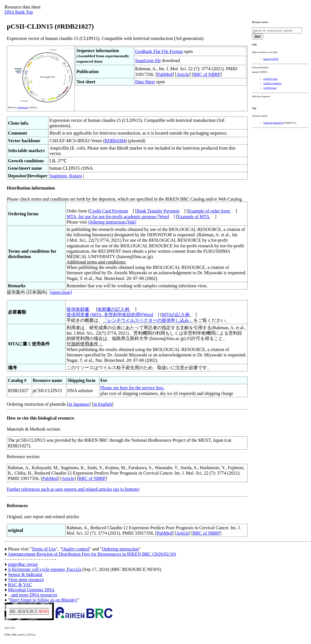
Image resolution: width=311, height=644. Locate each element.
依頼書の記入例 (114, 309)
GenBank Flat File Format (159, 51)
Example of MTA (194, 217)
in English (103, 404)
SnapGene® (23, 108)
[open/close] (61, 292)
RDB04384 (115, 141)
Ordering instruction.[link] (112, 222)
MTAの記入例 (176, 315)
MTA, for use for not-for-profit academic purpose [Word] (121, 217)
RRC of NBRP (207, 74)
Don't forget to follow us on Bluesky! (44, 600)
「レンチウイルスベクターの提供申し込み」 (148, 320)
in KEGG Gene (270, 79)
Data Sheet (145, 82)
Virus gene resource (26, 580)
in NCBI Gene (270, 88)
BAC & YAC (20, 585)
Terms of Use (44, 549)
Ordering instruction (120, 549)
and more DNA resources (34, 595)
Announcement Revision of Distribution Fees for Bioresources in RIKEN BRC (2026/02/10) (92, 554)
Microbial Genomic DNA (31, 590)
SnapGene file (148, 60)
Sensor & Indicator (25, 574)
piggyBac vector (23, 564)
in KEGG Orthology (273, 83)
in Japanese (79, 404)
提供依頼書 (78, 309)
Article (183, 74)
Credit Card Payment (109, 211)
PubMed (165, 74)
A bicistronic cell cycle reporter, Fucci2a (44, 569)
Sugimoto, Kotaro (66, 176)
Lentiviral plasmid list (273, 123)
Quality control (75, 549)
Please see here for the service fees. (132, 388)
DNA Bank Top (19, 12)
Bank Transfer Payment (158, 211)
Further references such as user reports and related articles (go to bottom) (73, 489)
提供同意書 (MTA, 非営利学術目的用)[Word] (113, 315)
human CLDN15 (271, 59)
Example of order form (209, 211)
